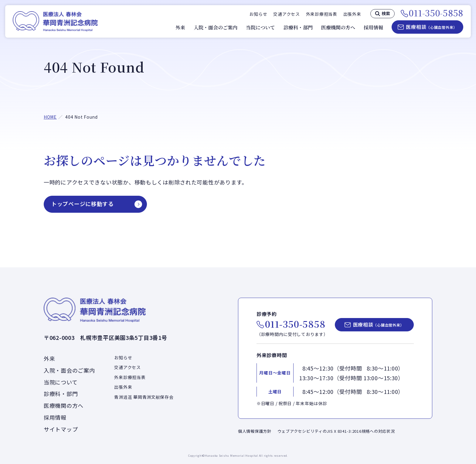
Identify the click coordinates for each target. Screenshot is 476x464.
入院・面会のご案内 (216, 28)
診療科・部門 (298, 28)
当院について (260, 28)
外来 (180, 28)
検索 (386, 13)
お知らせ (258, 14)
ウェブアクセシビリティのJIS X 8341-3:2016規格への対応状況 (336, 431)
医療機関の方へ (338, 28)
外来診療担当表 (322, 14)
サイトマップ (61, 429)
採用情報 (373, 28)
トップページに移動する (83, 204)
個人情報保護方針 (255, 431)
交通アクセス (286, 14)
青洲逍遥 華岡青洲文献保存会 (144, 397)
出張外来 (352, 14)
